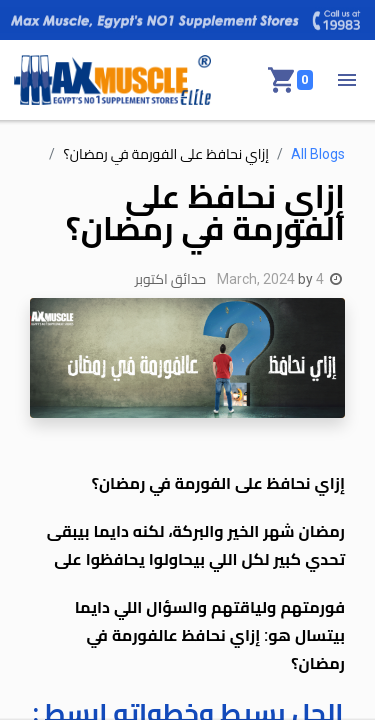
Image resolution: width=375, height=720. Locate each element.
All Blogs (318, 154)
